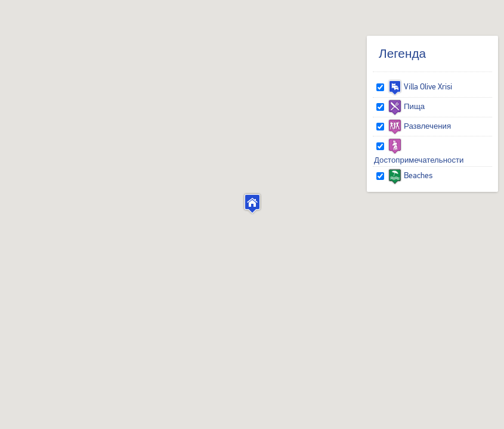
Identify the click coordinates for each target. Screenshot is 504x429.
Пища (406, 106)
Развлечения (419, 126)
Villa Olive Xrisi (420, 86)
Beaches (410, 175)
